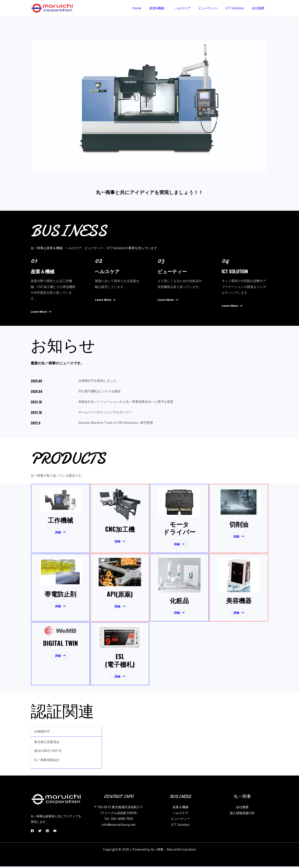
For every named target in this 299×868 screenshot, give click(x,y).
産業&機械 (164, 8)
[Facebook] (32, 832)
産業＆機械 (181, 809)
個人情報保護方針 (242, 815)
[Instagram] (51, 832)
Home (146, 8)
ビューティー (212, 8)
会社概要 (259, 8)
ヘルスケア (188, 8)
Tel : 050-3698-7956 (118, 820)
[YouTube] (60, 832)
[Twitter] (41, 832)
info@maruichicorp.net (119, 826)
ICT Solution (237, 8)
